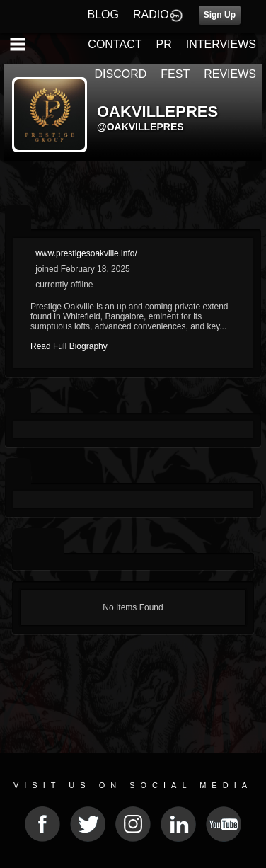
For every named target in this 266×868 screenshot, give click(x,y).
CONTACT (115, 44)
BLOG (103, 15)
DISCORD (121, 74)
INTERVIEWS (221, 44)
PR (163, 44)
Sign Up (220, 15)
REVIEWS (230, 74)
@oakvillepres (140, 127)
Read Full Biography (69, 346)
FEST (175, 74)
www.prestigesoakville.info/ (86, 253)
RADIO (151, 15)
